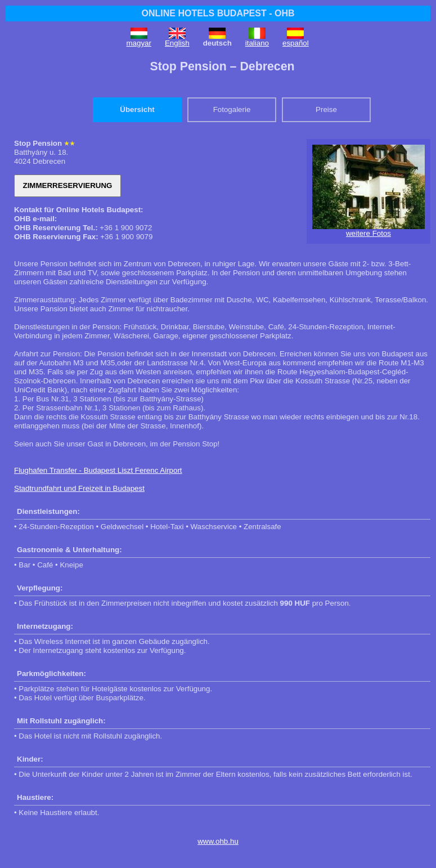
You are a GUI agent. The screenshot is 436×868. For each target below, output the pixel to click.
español (296, 43)
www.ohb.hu (218, 841)
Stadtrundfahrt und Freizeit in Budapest (79, 488)
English (177, 43)
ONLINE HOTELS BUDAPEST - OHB (218, 13)
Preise (326, 109)
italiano (257, 43)
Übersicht (137, 109)
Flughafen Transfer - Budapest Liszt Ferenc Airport (98, 470)
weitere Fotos (368, 233)
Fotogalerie (232, 109)
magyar (139, 43)
